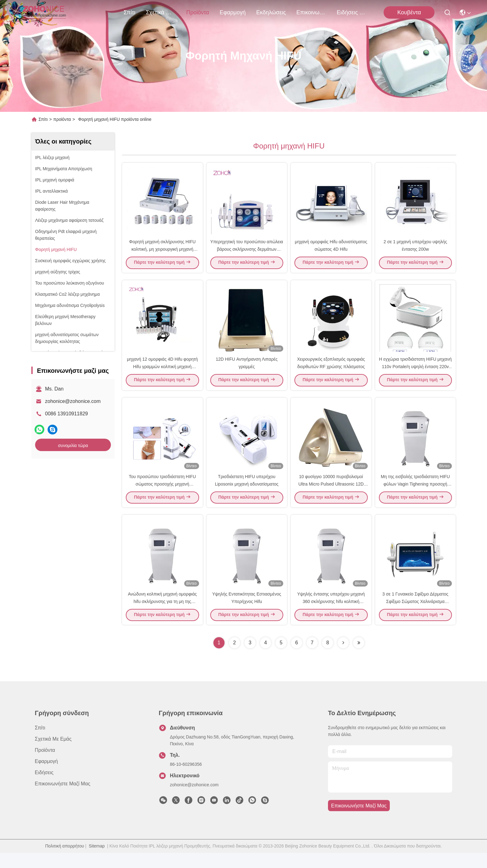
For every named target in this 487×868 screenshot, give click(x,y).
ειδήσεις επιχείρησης (352, 12)
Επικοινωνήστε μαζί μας (311, 12)
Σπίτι (130, 12)
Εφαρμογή (233, 12)
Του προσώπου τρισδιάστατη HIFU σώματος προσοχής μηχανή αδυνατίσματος (162, 495)
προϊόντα (198, 12)
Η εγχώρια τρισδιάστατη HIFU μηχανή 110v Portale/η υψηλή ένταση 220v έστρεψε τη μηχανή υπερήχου (415, 374)
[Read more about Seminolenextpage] (343, 658)
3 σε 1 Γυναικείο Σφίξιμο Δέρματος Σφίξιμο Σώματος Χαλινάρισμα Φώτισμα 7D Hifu (415, 616)
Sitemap (97, 861)
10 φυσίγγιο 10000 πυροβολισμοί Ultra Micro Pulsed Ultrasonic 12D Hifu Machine (331, 495)
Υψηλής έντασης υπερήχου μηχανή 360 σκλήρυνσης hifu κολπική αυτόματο (331, 616)
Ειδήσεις (44, 788)
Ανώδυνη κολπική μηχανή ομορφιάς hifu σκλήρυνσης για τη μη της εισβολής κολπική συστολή (162, 616)
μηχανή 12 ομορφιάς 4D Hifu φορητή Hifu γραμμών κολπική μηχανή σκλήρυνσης (162, 374)
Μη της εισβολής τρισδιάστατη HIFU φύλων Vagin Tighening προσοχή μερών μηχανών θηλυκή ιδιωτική (415, 495)
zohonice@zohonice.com (73, 401)
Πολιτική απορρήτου (65, 861)
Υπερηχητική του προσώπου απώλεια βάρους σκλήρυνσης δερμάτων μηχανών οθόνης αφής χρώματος (247, 253)
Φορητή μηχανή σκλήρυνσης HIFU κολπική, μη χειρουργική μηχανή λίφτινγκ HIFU (162, 253)
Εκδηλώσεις (271, 12)
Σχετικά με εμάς (161, 12)
